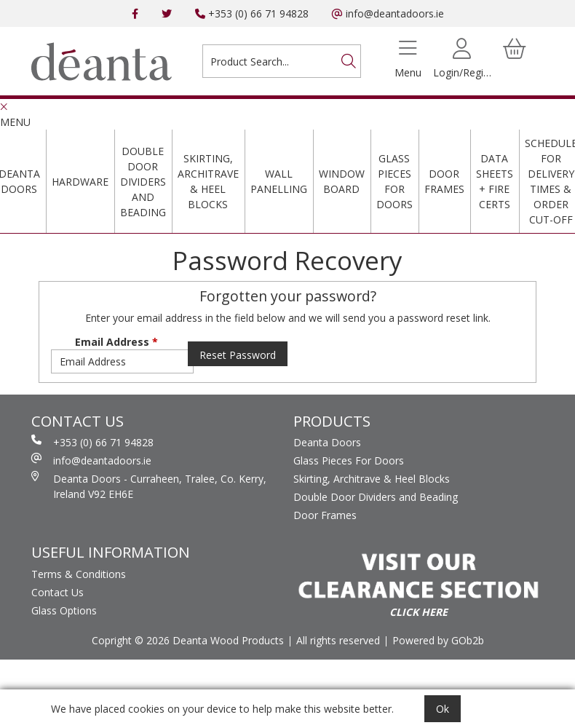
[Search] (349, 61)
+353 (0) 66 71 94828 (252, 13)
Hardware (80, 182)
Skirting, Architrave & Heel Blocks (208, 181)
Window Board (342, 181)
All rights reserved (338, 640)
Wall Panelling (279, 181)
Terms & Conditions (79, 574)
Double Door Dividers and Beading (143, 182)
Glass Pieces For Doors (394, 181)
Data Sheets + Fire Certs (495, 181)
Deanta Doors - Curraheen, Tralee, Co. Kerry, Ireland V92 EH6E (149, 486)
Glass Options (64, 610)
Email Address (116, 342)
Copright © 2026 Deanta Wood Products (188, 640)
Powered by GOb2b (438, 640)
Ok (443, 709)
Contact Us (57, 592)
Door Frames (444, 181)
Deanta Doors (327, 442)
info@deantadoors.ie (388, 13)
